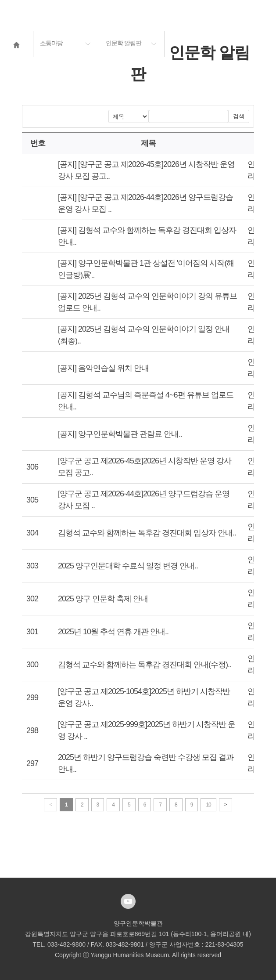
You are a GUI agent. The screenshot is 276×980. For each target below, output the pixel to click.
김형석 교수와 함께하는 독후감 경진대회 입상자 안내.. (147, 533)
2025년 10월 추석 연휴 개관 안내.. (113, 632)
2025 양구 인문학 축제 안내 (103, 599)
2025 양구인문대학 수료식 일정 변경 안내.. (128, 566)
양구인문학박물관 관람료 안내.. (130, 434)
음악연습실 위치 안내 (113, 368)
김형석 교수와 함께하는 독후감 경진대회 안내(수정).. (145, 665)
